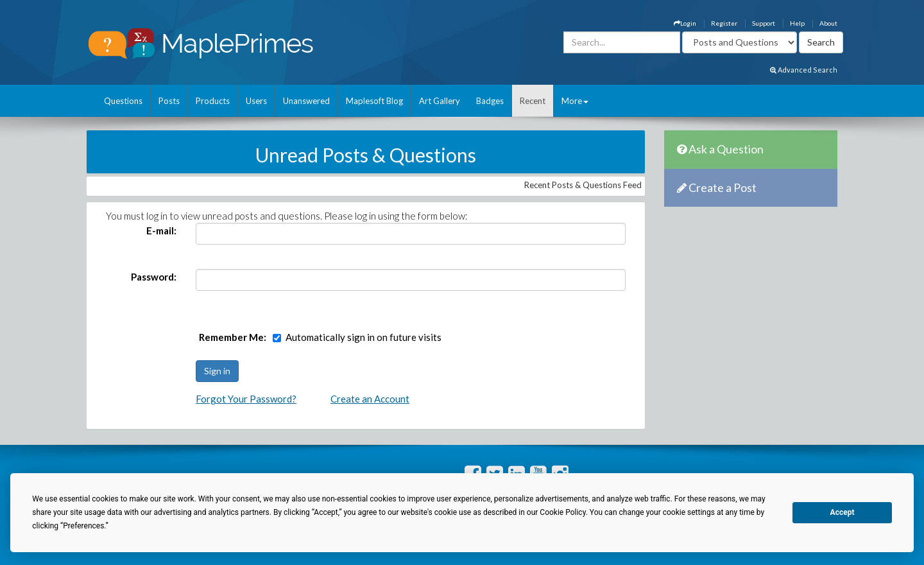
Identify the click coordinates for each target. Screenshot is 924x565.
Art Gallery (440, 101)
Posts (169, 101)
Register (724, 23)
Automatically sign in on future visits (364, 337)
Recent (533, 101)
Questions (123, 101)
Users (256, 101)
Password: (154, 277)
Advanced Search (804, 70)
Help (797, 23)
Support (764, 23)
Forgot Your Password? (246, 399)
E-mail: (161, 230)
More (575, 101)
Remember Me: (233, 337)
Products (213, 101)
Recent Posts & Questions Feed (583, 185)
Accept (843, 512)
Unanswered (306, 101)
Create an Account (370, 399)
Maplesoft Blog (374, 101)
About (828, 23)
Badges (490, 101)
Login (685, 23)
